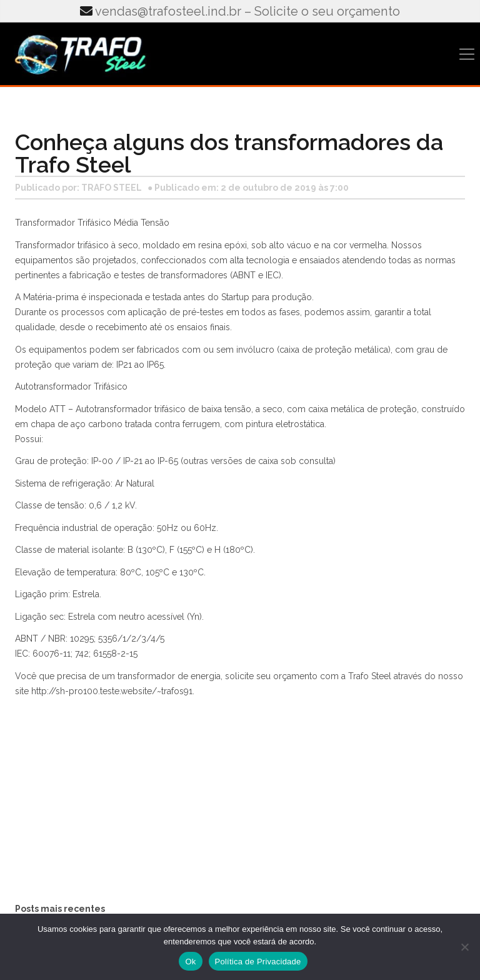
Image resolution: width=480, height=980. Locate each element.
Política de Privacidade (258, 962)
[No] (464, 947)
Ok (190, 962)
